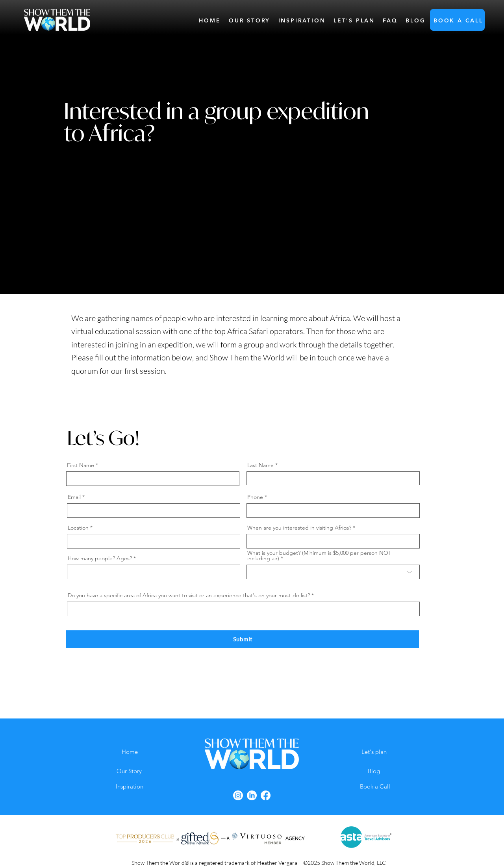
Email (74, 497)
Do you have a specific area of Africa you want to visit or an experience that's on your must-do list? (189, 595)
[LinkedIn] (252, 795)
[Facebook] (266, 795)
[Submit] (243, 639)
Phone (255, 497)
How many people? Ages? (100, 558)
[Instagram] (238, 795)
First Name (81, 465)
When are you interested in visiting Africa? (299, 528)
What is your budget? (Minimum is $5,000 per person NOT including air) (319, 556)
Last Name (260, 465)
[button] (458, 20)
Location (78, 528)
